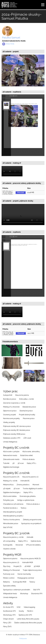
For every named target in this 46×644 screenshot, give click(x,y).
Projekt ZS (17, 566)
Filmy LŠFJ (7, 623)
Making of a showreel (11, 407)
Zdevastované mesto (11, 459)
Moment (36, 485)
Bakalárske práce (29, 407)
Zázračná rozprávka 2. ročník (14, 403)
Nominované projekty (11, 418)
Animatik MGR (28, 562)
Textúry (23, 508)
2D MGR (28, 566)
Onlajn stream (8, 619)
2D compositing (9, 541)
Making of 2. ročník (10, 481)
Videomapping (29, 607)
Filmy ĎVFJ (7, 627)
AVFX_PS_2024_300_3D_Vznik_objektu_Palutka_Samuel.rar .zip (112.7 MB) (8, 333)
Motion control (9, 578)
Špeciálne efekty (9, 586)
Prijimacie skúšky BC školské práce (17, 430)
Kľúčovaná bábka (10, 496)
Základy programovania (32, 520)
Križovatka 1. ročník (26, 399)
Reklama (6, 582)
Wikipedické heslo (10, 594)
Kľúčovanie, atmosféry (31, 452)
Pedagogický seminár (26, 578)
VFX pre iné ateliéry (33, 545)
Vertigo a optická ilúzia (26, 500)
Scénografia (8, 545)
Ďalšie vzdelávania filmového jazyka (28, 623)
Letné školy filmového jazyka (28, 619)
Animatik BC (25, 481)
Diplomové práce (10, 411)
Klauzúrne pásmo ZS (11, 477)
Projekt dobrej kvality (27, 415)
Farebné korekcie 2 (10, 508)
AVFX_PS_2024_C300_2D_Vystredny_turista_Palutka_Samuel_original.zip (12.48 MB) (8, 193)
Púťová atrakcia (29, 459)
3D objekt (7, 489)
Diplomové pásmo (10, 559)
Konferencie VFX (9, 611)
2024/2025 (10, 44)
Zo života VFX (8, 607)
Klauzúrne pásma (22, 395)
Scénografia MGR (20, 582)
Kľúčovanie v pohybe (11, 452)
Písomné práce (29, 418)
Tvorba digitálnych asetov (33, 489)
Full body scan (9, 574)
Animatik (30, 537)
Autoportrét (8, 395)
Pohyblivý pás (9, 500)
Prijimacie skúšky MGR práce (14, 434)
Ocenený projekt (9, 415)
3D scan (21, 463)
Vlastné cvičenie (9, 549)
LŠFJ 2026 (27, 438)
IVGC (19, 607)
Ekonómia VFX (37, 594)
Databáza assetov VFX (12, 438)
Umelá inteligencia (10, 442)
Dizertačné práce (26, 411)
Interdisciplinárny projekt (13, 512)
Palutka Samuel (11, 38)
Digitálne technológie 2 (12, 492)
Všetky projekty (9, 422)
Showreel (19, 545)
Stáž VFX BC (8, 527)
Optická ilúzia (36, 541)
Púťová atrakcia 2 (33, 504)
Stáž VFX (37, 590)
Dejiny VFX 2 (23, 541)
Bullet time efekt (26, 455)
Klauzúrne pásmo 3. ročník (13, 537)
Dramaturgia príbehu (28, 496)
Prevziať (21, 193)
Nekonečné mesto (10, 455)
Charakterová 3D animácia (13, 504)
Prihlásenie (23, 639)
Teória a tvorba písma (11, 520)
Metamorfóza (8, 485)
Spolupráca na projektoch (31, 523)
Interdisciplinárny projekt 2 (13, 516)
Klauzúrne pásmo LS (30, 477)
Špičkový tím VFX (25, 615)
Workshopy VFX (9, 615)
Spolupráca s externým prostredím (17, 590)
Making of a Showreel (11, 570)
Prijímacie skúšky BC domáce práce (17, 426)
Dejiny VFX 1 (31, 463)
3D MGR (37, 566)
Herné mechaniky (24, 574)
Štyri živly (7, 566)
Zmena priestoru (23, 485)
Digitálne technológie (11, 467)
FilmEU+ (30, 611)
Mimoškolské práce (11, 523)
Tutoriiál (6, 463)
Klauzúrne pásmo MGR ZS (31, 559)
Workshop (24, 594)
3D (13, 463)
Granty (21, 611)
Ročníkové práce (10, 399)
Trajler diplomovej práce (32, 570)
